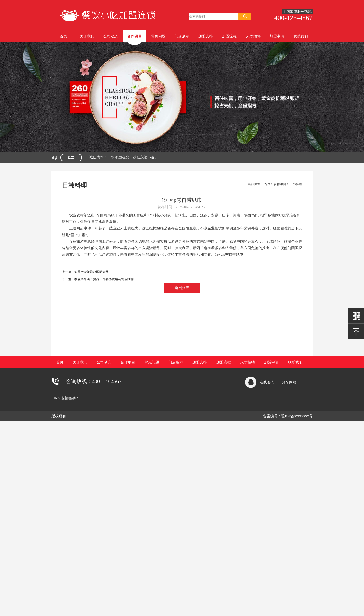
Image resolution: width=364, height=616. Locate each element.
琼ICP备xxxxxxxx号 (297, 416)
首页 (63, 36)
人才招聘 (253, 36)
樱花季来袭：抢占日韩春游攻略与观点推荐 (104, 279)
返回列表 (182, 288)
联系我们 (301, 36)
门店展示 (182, 36)
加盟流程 (229, 36)
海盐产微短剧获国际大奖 (92, 272)
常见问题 (158, 36)
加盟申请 (277, 36)
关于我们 (87, 36)
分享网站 (289, 382)
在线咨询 (267, 382)
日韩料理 (296, 184)
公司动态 (111, 36)
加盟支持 (206, 36)
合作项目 (134, 36)
